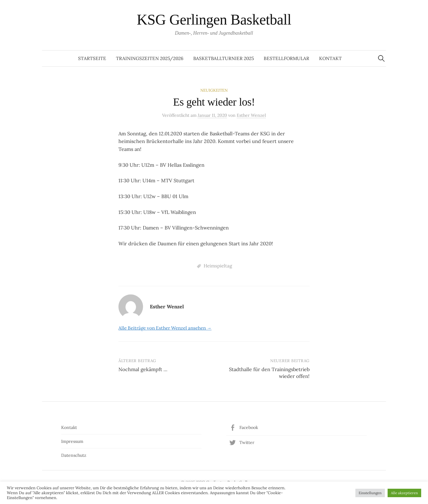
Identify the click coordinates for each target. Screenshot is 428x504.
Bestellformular (286, 58)
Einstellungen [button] (370, 493)
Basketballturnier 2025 (224, 58)
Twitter (247, 442)
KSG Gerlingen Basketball (214, 20)
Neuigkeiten (214, 90)
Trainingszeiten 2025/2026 (150, 58)
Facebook (249, 427)
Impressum (72, 441)
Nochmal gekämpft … (143, 369)
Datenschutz (74, 455)
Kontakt (330, 58)
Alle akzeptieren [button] (404, 493)
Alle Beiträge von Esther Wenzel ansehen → (165, 328)
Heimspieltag (218, 266)
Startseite (92, 58)
